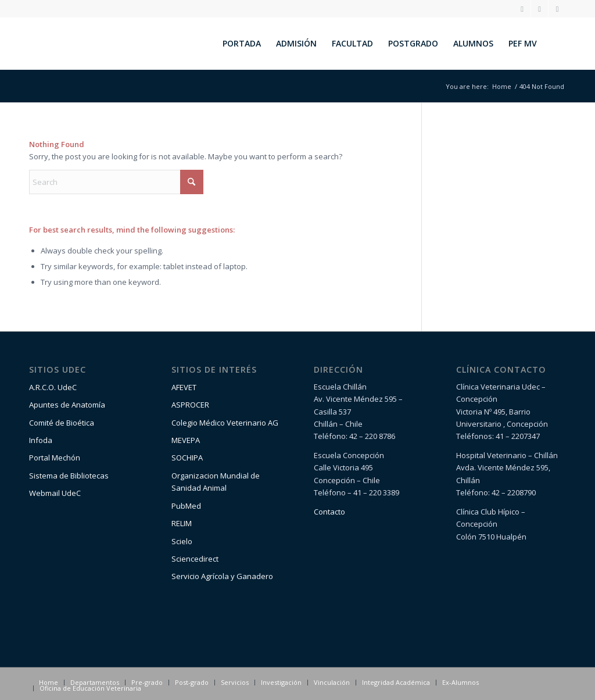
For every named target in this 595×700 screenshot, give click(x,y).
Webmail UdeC (55, 493)
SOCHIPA (187, 458)
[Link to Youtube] (557, 9)
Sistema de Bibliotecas (69, 476)
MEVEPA (186, 440)
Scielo (182, 541)
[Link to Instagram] (522, 9)
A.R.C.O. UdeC (53, 387)
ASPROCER (190, 405)
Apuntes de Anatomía (67, 405)
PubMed (186, 506)
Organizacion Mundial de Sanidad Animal (216, 482)
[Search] (555, 44)
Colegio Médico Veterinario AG (225, 423)
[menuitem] (242, 44)
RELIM (182, 523)
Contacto (329, 512)
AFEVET (184, 387)
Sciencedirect (195, 559)
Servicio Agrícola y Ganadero (222, 576)
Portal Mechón (55, 458)
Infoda (41, 440)
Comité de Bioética (62, 423)
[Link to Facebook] (540, 9)
